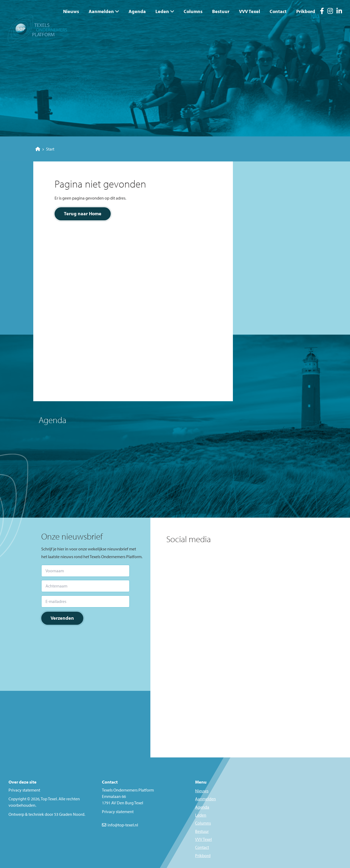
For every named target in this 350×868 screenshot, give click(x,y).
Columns (193, 11)
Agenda (137, 11)
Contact (278, 11)
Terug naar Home (83, 214)
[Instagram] (330, 12)
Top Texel (49, 799)
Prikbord (306, 11)
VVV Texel (250, 11)
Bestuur (221, 11)
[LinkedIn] (339, 12)
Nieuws (71, 11)
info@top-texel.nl (123, 825)
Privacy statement (24, 790)
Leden (162, 11)
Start (45, 149)
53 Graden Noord (69, 814)
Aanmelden (101, 11)
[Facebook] (322, 12)
